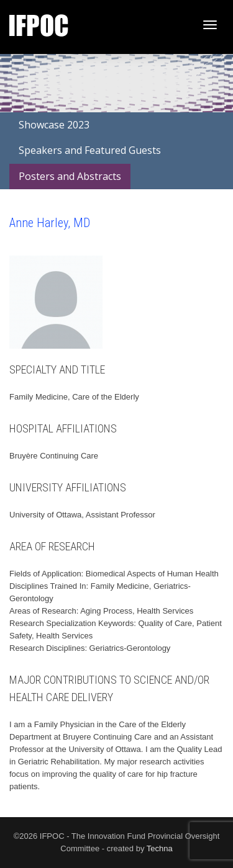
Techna (160, 848)
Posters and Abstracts (70, 176)
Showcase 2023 (54, 125)
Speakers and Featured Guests (90, 150)
